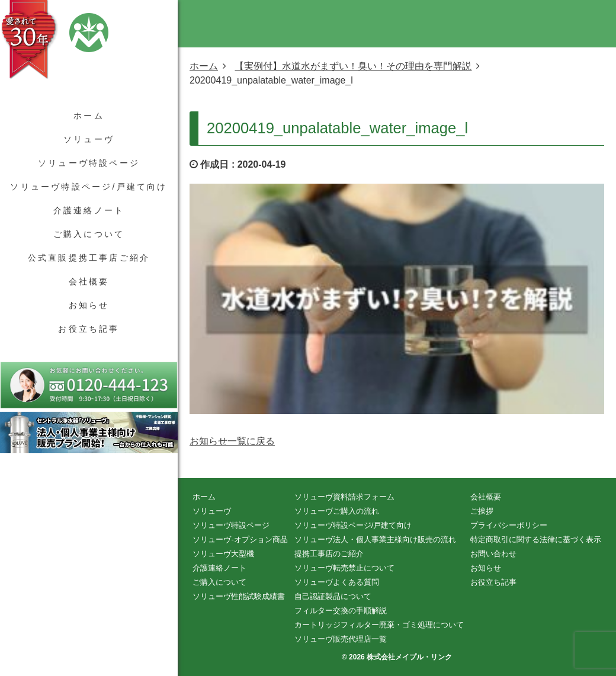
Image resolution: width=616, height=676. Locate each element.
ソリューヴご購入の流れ (337, 511)
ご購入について (89, 234)
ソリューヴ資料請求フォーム (344, 497)
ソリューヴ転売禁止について (344, 568)
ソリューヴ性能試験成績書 (239, 596)
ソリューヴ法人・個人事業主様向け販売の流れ (375, 539)
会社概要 (89, 281)
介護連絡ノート (89, 210)
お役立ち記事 (89, 329)
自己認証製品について (333, 596)
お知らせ (89, 305)
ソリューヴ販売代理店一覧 (341, 639)
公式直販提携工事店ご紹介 (89, 258)
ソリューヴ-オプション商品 (240, 539)
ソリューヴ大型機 (223, 554)
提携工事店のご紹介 (329, 554)
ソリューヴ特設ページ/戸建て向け (89, 187)
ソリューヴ (89, 139)
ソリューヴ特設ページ (89, 163)
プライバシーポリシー (509, 525)
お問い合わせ (493, 554)
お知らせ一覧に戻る (232, 441)
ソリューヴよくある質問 (337, 582)
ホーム (89, 116)
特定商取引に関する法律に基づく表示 (536, 539)
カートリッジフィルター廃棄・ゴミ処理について (379, 625)
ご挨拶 (482, 511)
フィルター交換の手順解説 (341, 611)
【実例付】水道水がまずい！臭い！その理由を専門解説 (353, 66)
